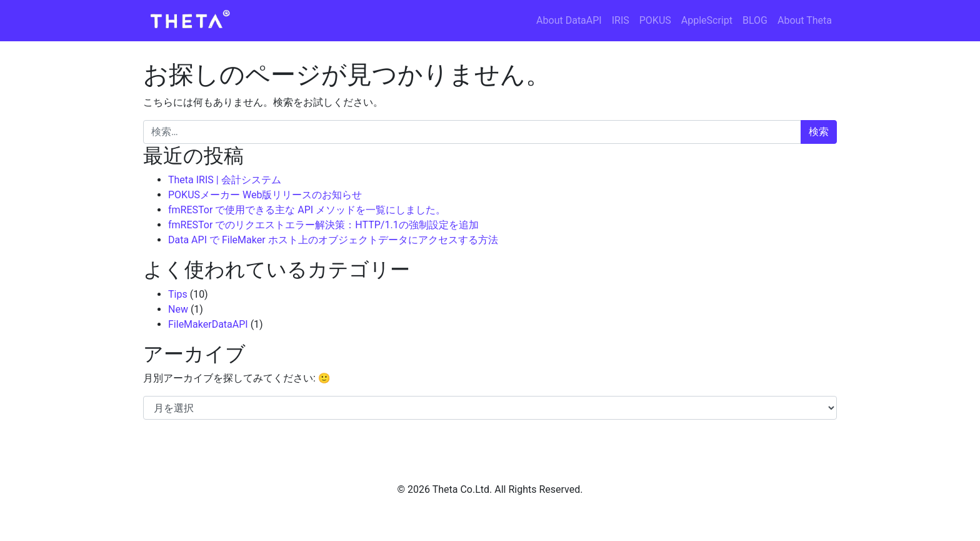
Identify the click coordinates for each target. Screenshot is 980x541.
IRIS (621, 20)
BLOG (755, 20)
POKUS (655, 20)
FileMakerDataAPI (208, 324)
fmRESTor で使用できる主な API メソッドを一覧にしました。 (307, 210)
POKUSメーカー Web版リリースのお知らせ (265, 195)
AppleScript (707, 20)
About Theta (805, 20)
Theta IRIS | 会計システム (225, 180)
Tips (178, 294)
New (178, 309)
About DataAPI (569, 20)
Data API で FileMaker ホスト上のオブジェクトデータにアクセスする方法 (333, 240)
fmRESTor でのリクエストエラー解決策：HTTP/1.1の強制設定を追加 (323, 225)
